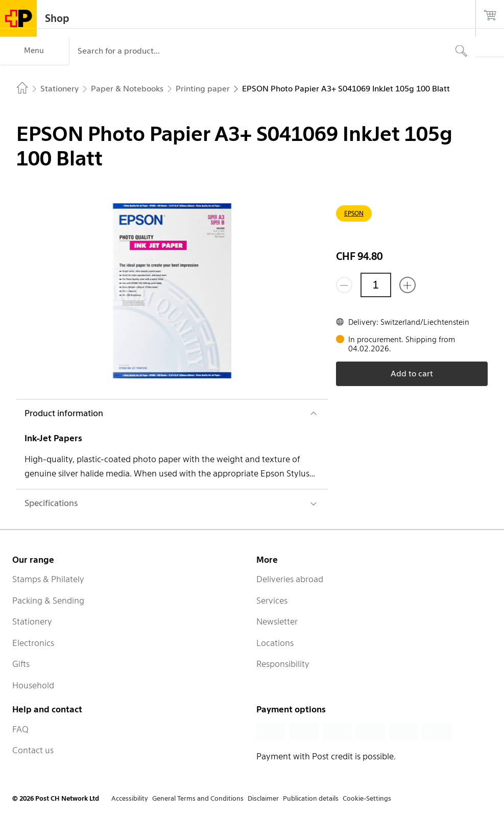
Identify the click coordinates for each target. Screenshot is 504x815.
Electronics (33, 643)
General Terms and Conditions (198, 798)
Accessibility (130, 798)
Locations (275, 643)
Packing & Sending (48, 601)
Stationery (32, 621)
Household (33, 685)
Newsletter (277, 621)
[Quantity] (376, 285)
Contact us (33, 750)
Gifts (21, 664)
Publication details (311, 798)
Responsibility (283, 664)
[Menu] (34, 51)
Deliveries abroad (290, 579)
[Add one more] (407, 285)
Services (272, 601)
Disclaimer (263, 798)
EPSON (354, 213)
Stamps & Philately (48, 579)
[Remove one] (344, 285)
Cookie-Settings (367, 798)
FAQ (20, 729)
